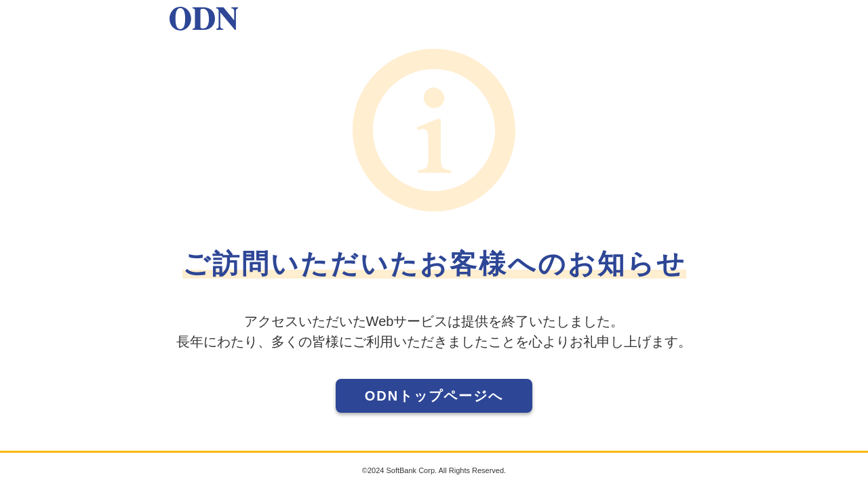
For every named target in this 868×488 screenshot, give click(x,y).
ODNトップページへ (434, 396)
